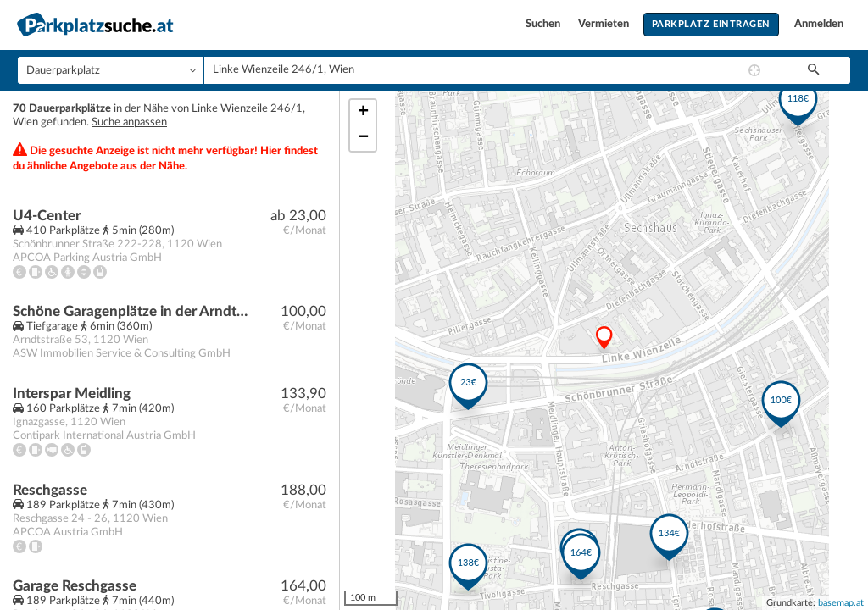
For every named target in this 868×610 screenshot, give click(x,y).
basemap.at (841, 603)
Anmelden (819, 24)
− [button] (363, 138)
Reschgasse (50, 490)
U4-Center (47, 216)
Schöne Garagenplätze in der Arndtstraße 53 (133, 311)
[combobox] (490, 70)
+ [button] (363, 113)
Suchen (544, 24)
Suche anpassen (129, 122)
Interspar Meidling (72, 394)
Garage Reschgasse (75, 586)
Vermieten (605, 24)
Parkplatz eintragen (711, 24)
